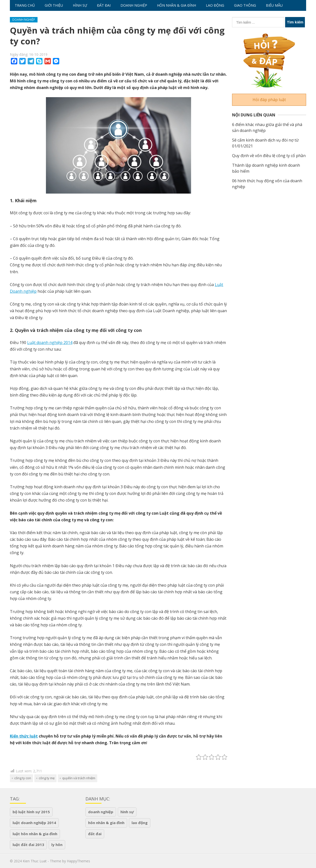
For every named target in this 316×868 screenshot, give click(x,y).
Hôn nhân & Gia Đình (177, 5)
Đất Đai (104, 5)
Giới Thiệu (54, 5)
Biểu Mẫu (274, 5)
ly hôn (57, 845)
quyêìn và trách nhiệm (79, 778)
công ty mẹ (47, 778)
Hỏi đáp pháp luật (269, 100)
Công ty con (23, 778)
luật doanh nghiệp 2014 (34, 823)
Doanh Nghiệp (134, 5)
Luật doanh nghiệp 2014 (50, 343)
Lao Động (215, 5)
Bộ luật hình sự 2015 (31, 812)
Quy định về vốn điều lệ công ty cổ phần (269, 156)
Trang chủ (25, 5)
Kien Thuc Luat (35, 861)
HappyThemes (79, 861)
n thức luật (27, 736)
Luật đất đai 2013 (28, 845)
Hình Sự (80, 5)
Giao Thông (245, 5)
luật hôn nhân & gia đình (35, 834)
